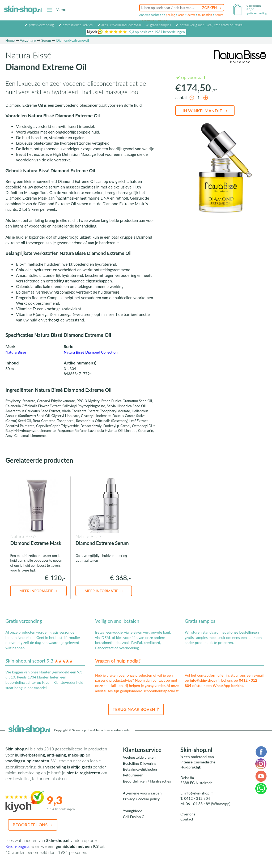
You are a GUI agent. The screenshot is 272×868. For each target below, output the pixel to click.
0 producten (254, 6)
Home (10, 40)
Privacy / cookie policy (141, 799)
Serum (46, 40)
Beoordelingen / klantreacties (147, 781)
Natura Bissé (16, 352)
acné (181, 15)
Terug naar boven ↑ (136, 709)
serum (219, 15)
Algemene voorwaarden (142, 793)
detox (191, 15)
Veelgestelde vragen (139, 757)
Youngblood (133, 811)
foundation (205, 15)
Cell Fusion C (134, 817)
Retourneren (133, 775)
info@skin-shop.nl (205, 680)
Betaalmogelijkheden (140, 769)
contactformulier (211, 675)
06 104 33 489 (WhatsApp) (208, 804)
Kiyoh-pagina (17, 846)
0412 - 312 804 (197, 798)
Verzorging (28, 40)
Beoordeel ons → (33, 825)
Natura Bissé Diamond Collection (91, 352)
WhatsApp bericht (228, 686)
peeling (170, 15)
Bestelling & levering (140, 763)
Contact (187, 819)
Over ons (188, 814)
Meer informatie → (39, 591)
